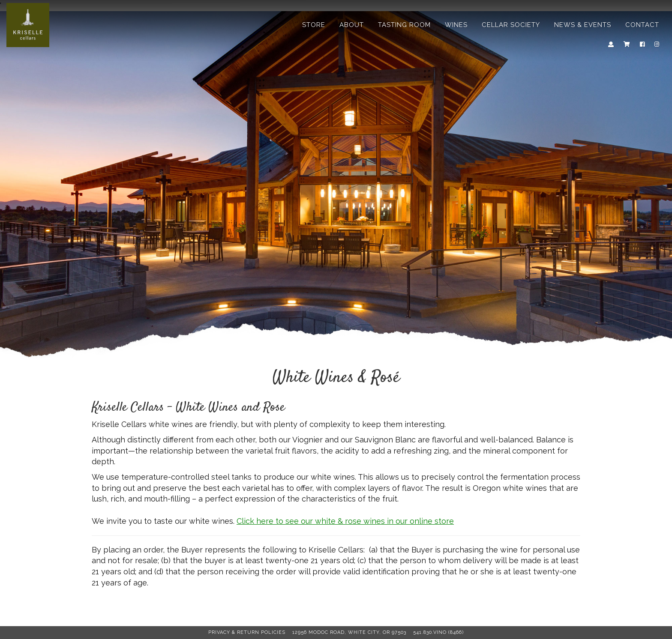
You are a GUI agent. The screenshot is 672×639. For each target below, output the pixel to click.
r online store (409, 521)
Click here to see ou (287, 521)
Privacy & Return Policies (247, 632)
